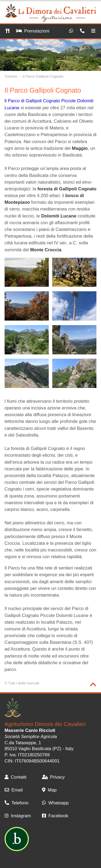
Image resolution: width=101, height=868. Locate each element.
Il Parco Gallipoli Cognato (43, 76)
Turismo (11, 76)
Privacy (53, 777)
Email (14, 790)
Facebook (55, 816)
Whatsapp (55, 803)
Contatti (15, 777)
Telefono (17, 803)
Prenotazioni (33, 31)
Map (49, 790)
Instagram (18, 816)
